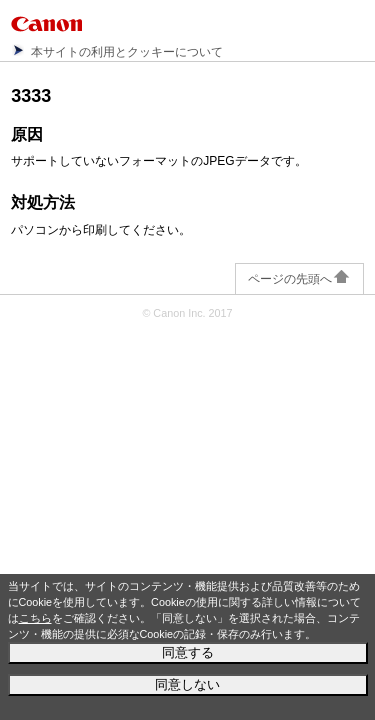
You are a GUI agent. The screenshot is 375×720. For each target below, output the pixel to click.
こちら (35, 618)
